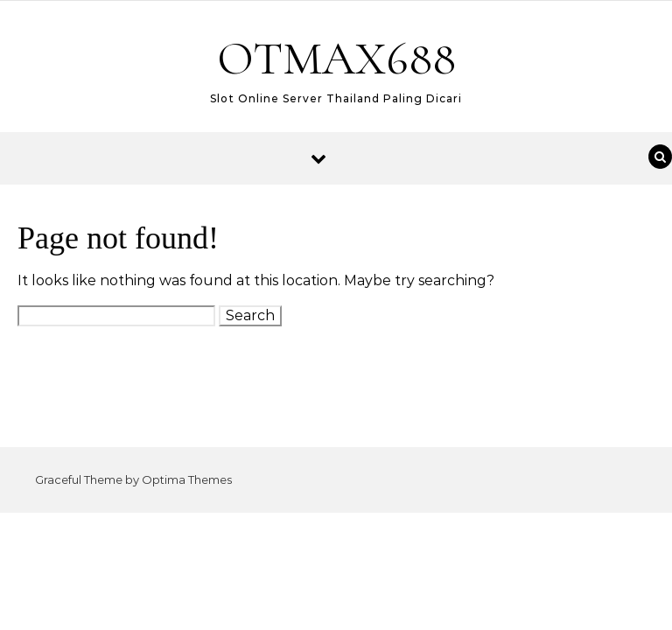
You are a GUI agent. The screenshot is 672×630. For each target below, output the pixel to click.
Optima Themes (187, 479)
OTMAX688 (336, 58)
